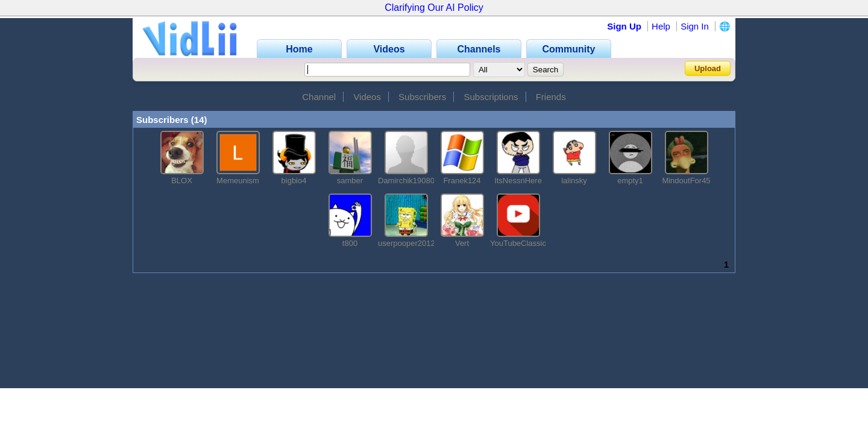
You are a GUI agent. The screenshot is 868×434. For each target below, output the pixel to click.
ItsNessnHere (518, 181)
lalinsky (574, 181)
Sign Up (624, 26)
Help (661, 26)
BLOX (182, 181)
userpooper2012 (407, 243)
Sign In (695, 26)
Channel (319, 97)
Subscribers (422, 97)
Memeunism (238, 181)
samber (350, 181)
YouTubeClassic (518, 243)
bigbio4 (294, 181)
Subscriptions (491, 97)
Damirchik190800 (408, 181)
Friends (551, 97)
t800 (350, 243)
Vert (462, 243)
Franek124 (462, 181)
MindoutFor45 (686, 181)
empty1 (630, 181)
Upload (708, 68)
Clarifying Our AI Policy (434, 8)
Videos (367, 97)
